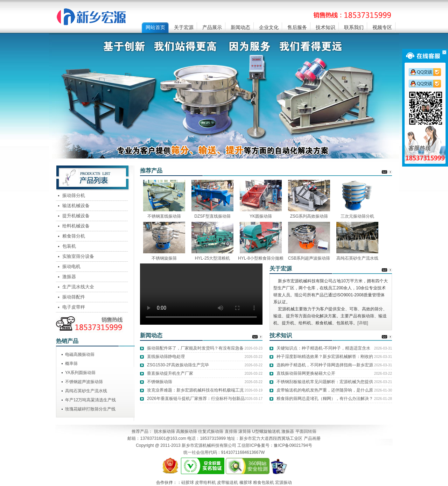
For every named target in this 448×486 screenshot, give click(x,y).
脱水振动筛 (164, 431)
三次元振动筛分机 (357, 216)
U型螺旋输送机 (266, 431)
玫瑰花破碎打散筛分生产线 (90, 409)
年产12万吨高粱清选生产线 (90, 400)
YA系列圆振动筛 (80, 373)
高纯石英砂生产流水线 (357, 258)
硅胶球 (188, 483)
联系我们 (354, 27)
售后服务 (297, 27)
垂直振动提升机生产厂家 (170, 373)
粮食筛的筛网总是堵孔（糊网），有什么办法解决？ (325, 399)
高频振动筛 (187, 431)
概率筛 (71, 364)
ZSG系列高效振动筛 (309, 216)
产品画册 (312, 438)
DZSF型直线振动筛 (212, 216)
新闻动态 (240, 27)
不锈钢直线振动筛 (164, 216)
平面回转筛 (306, 431)
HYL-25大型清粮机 (213, 258)
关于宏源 (184, 27)
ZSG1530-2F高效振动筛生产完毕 (178, 365)
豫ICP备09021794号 (293, 445)
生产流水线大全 (78, 287)
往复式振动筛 (211, 431)
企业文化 (269, 27)
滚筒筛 (245, 431)
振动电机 (71, 266)
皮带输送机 (227, 483)
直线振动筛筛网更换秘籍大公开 (306, 373)
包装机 (69, 246)
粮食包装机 (264, 483)
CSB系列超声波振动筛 (309, 258)
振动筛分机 (74, 195)
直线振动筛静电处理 (166, 357)
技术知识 (325, 27)
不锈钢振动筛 (160, 382)
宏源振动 (283, 483)
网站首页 (155, 27)
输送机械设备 (76, 206)
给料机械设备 (76, 226)
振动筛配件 (74, 297)
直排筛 (231, 431)
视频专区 (382, 27)
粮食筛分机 (74, 236)
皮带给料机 (205, 483)
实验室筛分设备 (78, 256)
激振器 (69, 277)
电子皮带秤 (74, 307)
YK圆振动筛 (261, 216)
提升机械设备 (76, 216)
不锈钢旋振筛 (164, 258)
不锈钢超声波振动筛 (84, 382)
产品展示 (212, 27)
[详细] (363, 323)
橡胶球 (246, 483)
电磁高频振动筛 (80, 354)
